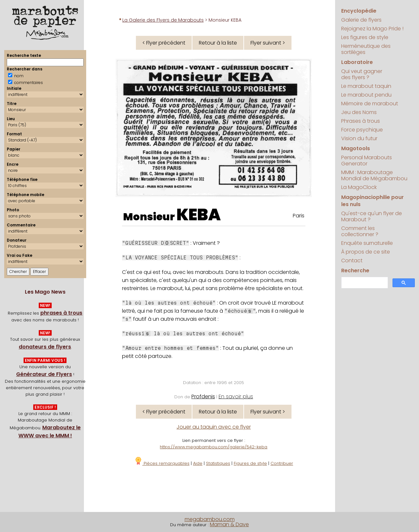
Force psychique (362, 130)
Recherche (355, 271)
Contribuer (282, 463)
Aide (198, 463)
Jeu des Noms (359, 112)
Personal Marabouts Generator (367, 161)
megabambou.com (210, 519)
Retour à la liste (218, 43)
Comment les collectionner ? (360, 231)
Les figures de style (365, 37)
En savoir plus (236, 396)
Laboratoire (357, 62)
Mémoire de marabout (370, 104)
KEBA (199, 215)
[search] (364, 283)
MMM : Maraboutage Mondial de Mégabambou (374, 175)
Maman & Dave (229, 524)
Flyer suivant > (268, 43)
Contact (352, 261)
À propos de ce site (366, 252)
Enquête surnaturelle (367, 243)
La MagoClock (359, 187)
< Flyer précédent (164, 43)
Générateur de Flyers (44, 374)
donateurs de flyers (45, 347)
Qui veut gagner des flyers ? (362, 74)
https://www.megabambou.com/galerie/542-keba (214, 447)
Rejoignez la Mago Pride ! (372, 29)
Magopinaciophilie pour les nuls (373, 201)
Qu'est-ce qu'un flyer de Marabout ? (372, 216)
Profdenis (203, 396)
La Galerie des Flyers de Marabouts (163, 20)
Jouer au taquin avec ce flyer (214, 427)
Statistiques (218, 463)
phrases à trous (61, 313)
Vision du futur (359, 138)
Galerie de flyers (361, 20)
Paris (299, 216)
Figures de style (250, 463)
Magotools (356, 148)
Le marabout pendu (366, 95)
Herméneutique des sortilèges (366, 49)
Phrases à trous (361, 121)
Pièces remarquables (162, 463)
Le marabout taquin (366, 86)
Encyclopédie (359, 11)
